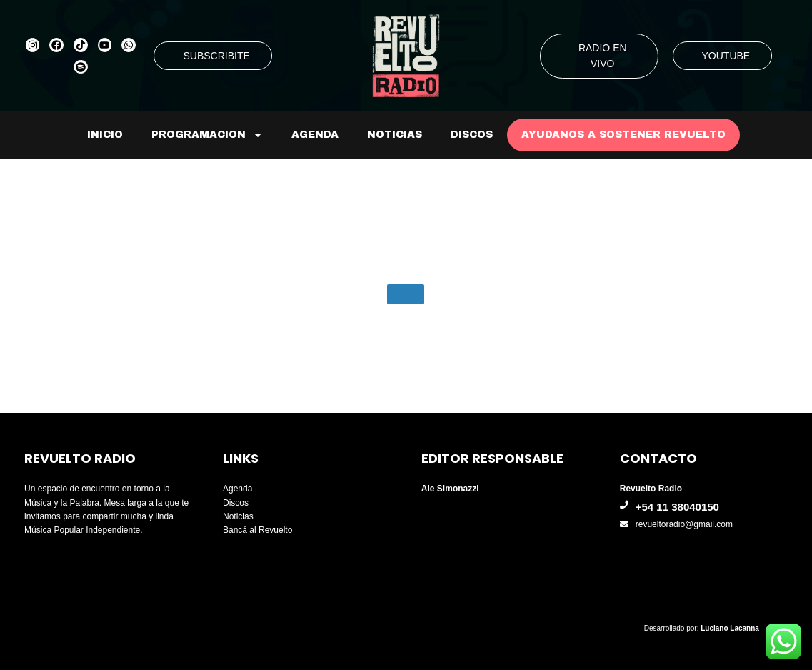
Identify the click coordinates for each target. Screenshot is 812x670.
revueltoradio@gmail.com (684, 524)
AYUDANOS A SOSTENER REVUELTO (623, 135)
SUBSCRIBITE (216, 56)
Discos (472, 135)
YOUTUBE (726, 56)
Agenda (315, 135)
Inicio (105, 135)
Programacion (207, 135)
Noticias (395, 135)
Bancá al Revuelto (257, 530)
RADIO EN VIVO (603, 56)
